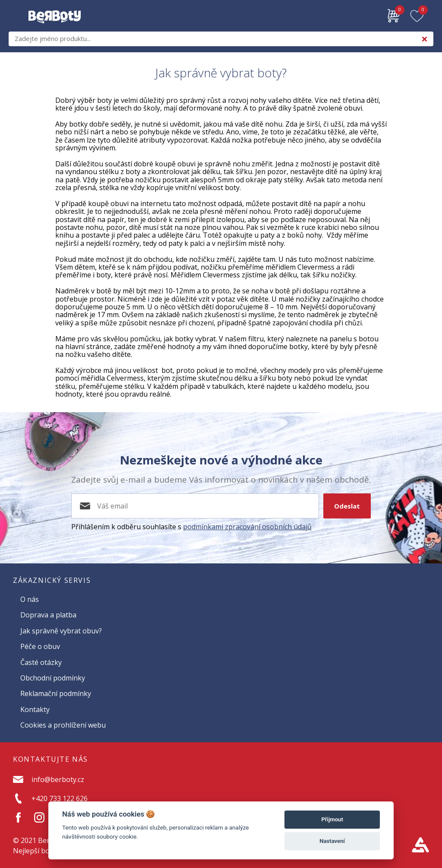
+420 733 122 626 (60, 798)
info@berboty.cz (58, 779)
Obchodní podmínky (53, 678)
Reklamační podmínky (56, 693)
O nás (30, 599)
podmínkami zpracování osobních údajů (247, 527)
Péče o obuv (40, 646)
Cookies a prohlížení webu (63, 725)
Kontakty (35, 709)
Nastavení (332, 841)
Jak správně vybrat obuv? (61, 631)
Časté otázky (41, 662)
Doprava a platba (48, 615)
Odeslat (347, 506)
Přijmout (332, 819)
